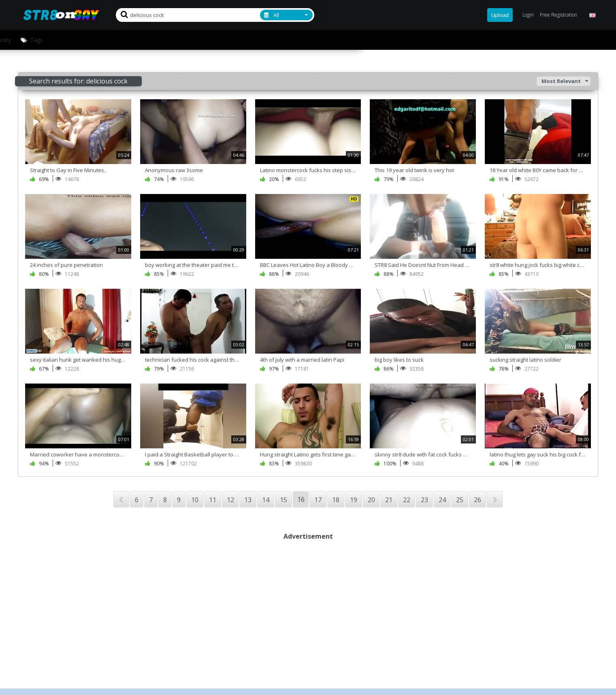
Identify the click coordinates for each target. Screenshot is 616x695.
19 (354, 500)
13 (248, 500)
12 (230, 500)
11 (213, 500)
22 (407, 500)
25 (460, 500)
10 (195, 500)
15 (283, 500)
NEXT (495, 499)
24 (442, 500)
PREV (121, 499)
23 (424, 500)
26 (477, 500)
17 (318, 500)
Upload (500, 15)
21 (389, 500)
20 (371, 500)
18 (336, 500)
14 (266, 500)
